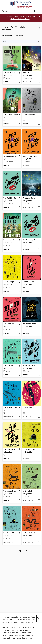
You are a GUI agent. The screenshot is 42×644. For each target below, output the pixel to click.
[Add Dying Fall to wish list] (39, 82)
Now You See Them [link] (10, 156)
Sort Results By (7, 35)
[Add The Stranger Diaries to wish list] (19, 124)
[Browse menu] (39, 11)
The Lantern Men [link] (29, 114)
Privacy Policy (22, 620)
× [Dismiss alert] (39, 17)
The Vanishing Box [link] (10, 198)
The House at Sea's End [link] (11, 533)
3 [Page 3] (24, 551)
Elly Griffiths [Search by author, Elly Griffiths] (9, 75)
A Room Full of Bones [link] (31, 533)
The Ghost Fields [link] (29, 449)
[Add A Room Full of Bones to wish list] (39, 543)
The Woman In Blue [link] (10, 407)
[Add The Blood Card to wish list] (39, 291)
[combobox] (17, 11)
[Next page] (27, 551)
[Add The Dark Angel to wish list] (19, 291)
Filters (5, 41)
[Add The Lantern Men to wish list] (39, 124)
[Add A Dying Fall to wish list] (39, 501)
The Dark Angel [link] (9, 282)
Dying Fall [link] (27, 73)
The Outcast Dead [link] (10, 491)
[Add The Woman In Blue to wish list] (19, 417)
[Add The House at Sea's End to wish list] (19, 543)
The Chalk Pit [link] (8, 366)
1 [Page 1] (19, 551)
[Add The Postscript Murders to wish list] (19, 82)
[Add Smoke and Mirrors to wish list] (39, 333)
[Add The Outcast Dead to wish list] (19, 501)
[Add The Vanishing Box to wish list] (19, 208)
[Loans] (34, 12)
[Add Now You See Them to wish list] (19, 166)
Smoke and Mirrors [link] (30, 324)
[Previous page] (17, 551)
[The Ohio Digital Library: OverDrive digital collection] (21, 4)
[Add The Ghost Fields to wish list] (39, 459)
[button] (35, 29)
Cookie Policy (27, 638)
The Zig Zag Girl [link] (29, 407)
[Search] (3, 11)
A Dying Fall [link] (28, 491)
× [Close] (38, 618)
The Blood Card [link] (29, 282)
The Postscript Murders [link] (11, 73)
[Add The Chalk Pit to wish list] (19, 375)
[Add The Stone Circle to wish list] (39, 208)
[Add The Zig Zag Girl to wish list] (39, 417)
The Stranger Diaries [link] (11, 114)
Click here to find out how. (20, 19)
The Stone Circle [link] (29, 198)
